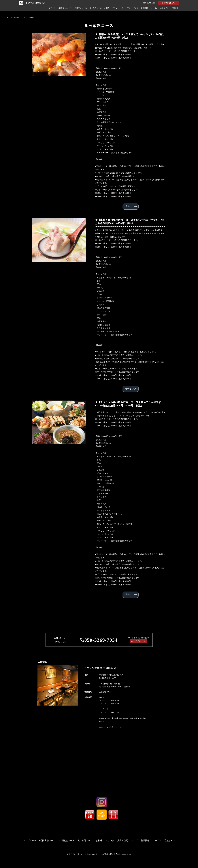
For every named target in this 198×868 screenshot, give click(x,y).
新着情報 (144, 8)
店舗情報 (175, 8)
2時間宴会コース (80, 8)
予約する (5, 863)
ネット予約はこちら (168, 3)
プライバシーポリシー (75, 854)
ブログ (136, 8)
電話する (4, 866)
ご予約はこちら (130, 206)
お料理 (107, 8)
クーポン (154, 8)
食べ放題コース (96, 8)
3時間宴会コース (65, 8)
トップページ (50, 8)
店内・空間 (126, 8)
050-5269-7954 (101, 640)
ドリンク (116, 8)
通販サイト (164, 8)
